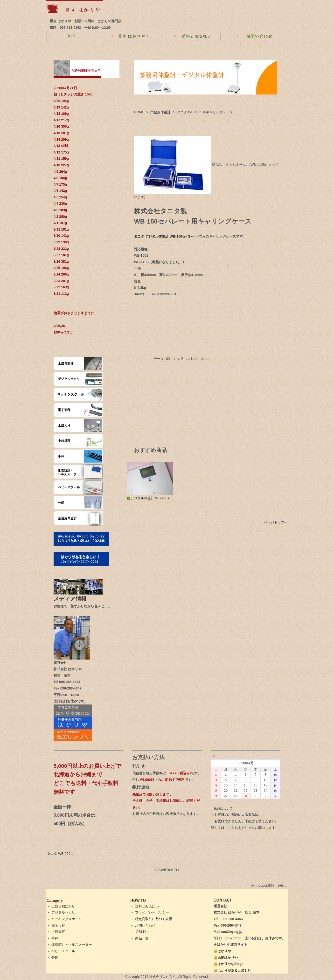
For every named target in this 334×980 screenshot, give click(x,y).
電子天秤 (58, 925)
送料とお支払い (147, 906)
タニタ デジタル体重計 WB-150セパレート (166, 236)
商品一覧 (142, 938)
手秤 (55, 938)
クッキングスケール (67, 919)
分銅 (55, 958)
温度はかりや (226, 958)
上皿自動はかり (63, 906)
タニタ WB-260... (60, 854)
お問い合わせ (145, 925)
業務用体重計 (160, 112)
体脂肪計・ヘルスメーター (72, 944)
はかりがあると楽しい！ (234, 970)
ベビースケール (63, 951)
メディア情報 (73, 599)
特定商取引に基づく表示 (154, 919)
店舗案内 (142, 932)
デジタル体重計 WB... (269, 886)
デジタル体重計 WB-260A (148, 498)
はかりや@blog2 (228, 964)
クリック (248, 828)
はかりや (222, 951)
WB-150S (141, 255)
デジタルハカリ (63, 912)
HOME (139, 112)
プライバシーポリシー (152, 912)
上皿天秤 (58, 932)
